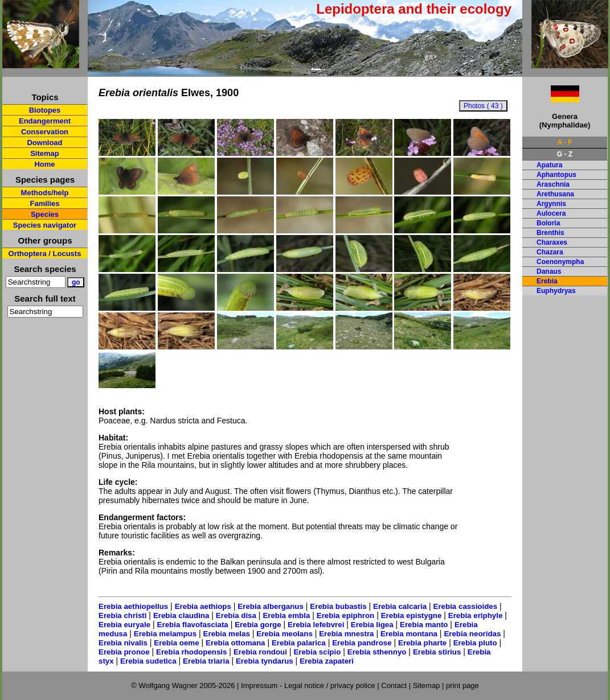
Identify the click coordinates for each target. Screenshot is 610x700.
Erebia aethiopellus (133, 606)
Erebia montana (409, 634)
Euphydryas (556, 291)
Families (44, 203)
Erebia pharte (422, 643)
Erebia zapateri (327, 661)
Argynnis (551, 204)
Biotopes (45, 110)
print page (462, 685)
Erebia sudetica (148, 661)
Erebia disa (236, 615)
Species (45, 214)
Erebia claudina (181, 615)
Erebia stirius (437, 652)
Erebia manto (424, 625)
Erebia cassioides (466, 606)
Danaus (549, 271)
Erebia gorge (258, 625)
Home (44, 164)
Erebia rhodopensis (191, 652)
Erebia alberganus (271, 606)
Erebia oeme (176, 643)
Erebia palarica (299, 643)
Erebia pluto (475, 643)
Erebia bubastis (338, 606)
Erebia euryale (124, 625)
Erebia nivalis (123, 643)
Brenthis (550, 233)
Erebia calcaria (400, 606)
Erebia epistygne (412, 615)
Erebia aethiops (203, 606)
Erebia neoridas (472, 634)
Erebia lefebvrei (316, 625)
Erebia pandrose (362, 643)
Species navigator (45, 225)
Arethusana (555, 194)
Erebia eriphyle (476, 615)
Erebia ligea (372, 625)
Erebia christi (122, 615)
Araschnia (553, 184)
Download (44, 143)
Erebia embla (286, 615)
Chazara (550, 252)
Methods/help (45, 193)
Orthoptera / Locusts (45, 254)
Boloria (548, 223)
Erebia (547, 281)
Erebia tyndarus (265, 661)
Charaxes (552, 242)
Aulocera (551, 213)
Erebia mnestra (346, 634)
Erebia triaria (206, 661)
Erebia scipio (317, 652)
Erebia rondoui (260, 652)
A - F (564, 142)
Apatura (549, 165)
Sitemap (45, 153)
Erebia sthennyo (377, 652)
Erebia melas (227, 634)
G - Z (565, 154)
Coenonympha (560, 262)
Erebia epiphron (345, 615)
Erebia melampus (165, 634)
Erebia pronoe (124, 652)
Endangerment (45, 121)
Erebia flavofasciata (193, 625)
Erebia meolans (284, 634)
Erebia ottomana (235, 643)
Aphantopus (556, 175)
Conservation (45, 132)
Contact (394, 685)
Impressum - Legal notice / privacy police (309, 685)
